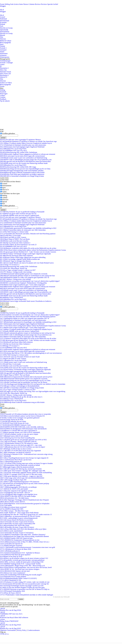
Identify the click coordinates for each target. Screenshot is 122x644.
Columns (32, 4)
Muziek (2, 35)
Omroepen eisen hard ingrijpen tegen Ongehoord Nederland (22, 147)
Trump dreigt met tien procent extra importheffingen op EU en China (25, 169)
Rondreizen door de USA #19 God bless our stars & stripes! (23, 447)
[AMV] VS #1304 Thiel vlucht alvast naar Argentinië (20, 451)
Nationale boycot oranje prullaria (13, 577)
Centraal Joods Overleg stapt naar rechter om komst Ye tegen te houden (26, 463)
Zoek (12, 4)
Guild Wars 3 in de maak (10, 235)
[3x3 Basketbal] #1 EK (11, 580)
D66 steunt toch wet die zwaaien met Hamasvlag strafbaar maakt (24, 163)
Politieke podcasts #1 (10, 551)
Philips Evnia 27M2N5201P (11, 298)
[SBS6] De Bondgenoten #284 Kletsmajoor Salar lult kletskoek (23, 429)
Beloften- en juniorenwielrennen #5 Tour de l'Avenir (20, 516)
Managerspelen (5, 59)
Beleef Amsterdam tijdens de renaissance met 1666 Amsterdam (23, 230)
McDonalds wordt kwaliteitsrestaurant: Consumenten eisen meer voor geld (27, 547)
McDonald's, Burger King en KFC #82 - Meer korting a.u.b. (23, 566)
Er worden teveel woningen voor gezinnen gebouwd (20, 418)
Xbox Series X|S (5, 74)
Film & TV (4, 77)
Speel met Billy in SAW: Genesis (13, 237)
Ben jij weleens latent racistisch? (13, 507)
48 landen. (6, 505)
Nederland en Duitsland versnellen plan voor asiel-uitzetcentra (23, 145)
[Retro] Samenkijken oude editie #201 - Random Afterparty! (23, 535)
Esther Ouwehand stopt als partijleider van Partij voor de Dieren (24, 382)
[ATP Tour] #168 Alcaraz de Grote (14, 423)
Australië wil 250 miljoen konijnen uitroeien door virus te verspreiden (25, 414)
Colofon (3, 97)
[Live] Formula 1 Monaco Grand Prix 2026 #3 (18, 441)
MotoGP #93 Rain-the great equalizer (15, 555)
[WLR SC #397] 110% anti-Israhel (14, 489)
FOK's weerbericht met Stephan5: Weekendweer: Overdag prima (23, 283)
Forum (2, 4)
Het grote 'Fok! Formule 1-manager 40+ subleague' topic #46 (23, 471)
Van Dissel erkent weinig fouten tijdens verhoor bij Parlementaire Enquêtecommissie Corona (33, 250)
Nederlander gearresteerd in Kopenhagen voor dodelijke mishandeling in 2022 (28, 228)
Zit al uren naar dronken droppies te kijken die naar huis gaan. (22, 587)
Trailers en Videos (6, 83)
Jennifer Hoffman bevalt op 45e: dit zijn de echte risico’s (21, 397)
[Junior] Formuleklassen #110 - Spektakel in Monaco (20, 553)
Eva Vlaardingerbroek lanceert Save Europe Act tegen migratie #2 (24, 458)
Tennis (2, 52)
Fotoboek (3, 92)
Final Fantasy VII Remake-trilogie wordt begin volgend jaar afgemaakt (25, 254)
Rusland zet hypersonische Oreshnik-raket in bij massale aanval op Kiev (26, 377)
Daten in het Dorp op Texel (11, 556)
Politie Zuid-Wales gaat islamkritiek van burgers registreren (22, 174)
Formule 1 (3, 48)
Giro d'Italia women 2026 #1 (12, 502)
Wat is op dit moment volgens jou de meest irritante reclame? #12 (24, 558)
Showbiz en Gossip (6, 28)
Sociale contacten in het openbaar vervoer (16, 491)
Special (4, 202)
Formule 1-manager (6, 63)
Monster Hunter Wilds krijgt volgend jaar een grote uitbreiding (23, 257)
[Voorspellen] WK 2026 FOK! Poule (15, 525)
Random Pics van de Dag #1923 (13, 165)
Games (2, 64)
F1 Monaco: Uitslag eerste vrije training (15, 279)
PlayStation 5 (4, 75)
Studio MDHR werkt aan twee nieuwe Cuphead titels (20, 215)
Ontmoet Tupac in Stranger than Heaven (15, 261)
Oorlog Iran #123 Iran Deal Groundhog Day (17, 438)
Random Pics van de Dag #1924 (13, 149)
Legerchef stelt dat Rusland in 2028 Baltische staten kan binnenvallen (25, 161)
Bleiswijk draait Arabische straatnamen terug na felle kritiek (22, 172)
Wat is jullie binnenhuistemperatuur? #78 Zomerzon (20, 482)
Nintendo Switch (5, 72)
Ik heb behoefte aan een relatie (13, 421)
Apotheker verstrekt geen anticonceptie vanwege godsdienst (22, 560)
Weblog (7, 4)
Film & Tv (5, 190)
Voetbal (2, 46)
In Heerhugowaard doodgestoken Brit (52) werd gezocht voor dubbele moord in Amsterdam (33, 384)
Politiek (3, 24)
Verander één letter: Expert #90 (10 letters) (17, 527)
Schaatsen (3, 55)
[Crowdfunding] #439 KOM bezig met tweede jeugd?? (21, 575)
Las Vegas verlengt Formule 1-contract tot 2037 (18, 270)
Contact (3, 95)
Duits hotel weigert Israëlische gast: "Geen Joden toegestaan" (23, 285)
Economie (3, 22)
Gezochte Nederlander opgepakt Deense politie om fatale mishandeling (26, 473)
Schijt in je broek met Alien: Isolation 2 (15, 243)
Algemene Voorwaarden (8, 630)
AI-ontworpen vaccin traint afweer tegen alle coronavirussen (22, 156)
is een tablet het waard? (10, 485)
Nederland (3, 19)
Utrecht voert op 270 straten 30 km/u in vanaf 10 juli (20, 357)
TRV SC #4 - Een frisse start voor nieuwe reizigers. (20, 569)
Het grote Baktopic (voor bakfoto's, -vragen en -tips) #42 (21, 476)
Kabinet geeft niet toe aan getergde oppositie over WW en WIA (23, 440)
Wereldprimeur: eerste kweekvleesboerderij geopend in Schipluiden (25, 504)
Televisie (3, 39)
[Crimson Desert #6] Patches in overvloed (16, 520)
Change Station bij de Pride (12, 420)
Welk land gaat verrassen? (11, 546)
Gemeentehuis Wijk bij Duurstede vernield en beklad (20, 465)
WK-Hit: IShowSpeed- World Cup (14, 268)
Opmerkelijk (4, 30)
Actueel (3, 17)
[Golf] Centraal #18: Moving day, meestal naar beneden (21, 469)
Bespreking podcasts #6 (11, 462)
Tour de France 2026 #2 (10, 593)
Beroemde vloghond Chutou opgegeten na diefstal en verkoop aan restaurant (28, 154)
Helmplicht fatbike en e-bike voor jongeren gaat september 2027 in (25, 277)
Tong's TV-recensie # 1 (10, 265)
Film (2, 37)
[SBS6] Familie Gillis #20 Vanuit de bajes (16, 538)
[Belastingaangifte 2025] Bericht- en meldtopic (18, 487)
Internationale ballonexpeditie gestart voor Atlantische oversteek (24, 274)
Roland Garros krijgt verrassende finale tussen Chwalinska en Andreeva (26, 301)
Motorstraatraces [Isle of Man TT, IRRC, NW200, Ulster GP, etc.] (25, 542)
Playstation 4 (4, 68)
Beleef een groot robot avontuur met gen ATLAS (18, 214)
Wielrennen (4, 53)
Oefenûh (5, 456)
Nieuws (26, 4)
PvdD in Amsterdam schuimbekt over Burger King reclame (22, 176)
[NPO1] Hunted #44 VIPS (12, 509)
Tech (2, 26)
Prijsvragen (4, 94)
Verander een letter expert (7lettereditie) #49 (17, 524)
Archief (56, 4)
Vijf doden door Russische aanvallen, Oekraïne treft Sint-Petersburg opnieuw (28, 234)
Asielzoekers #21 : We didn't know (14, 498)
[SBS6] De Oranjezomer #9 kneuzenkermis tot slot (20, 540)
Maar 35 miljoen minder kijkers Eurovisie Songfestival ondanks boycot (26, 143)
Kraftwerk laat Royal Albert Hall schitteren (16, 256)
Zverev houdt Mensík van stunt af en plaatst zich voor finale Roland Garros (27, 263)
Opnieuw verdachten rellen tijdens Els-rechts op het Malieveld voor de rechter (28, 248)
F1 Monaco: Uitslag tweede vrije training (16, 272)
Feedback (3, 99)
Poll (3, 204)
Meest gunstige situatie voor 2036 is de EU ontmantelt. (20, 432)
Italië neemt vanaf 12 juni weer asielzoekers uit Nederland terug (23, 158)
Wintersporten (5, 57)
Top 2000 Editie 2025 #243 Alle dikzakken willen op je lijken (23, 529)
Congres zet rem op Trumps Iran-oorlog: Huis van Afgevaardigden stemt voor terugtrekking (33, 391)
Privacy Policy (22, 630)
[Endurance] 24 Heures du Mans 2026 (15, 549)
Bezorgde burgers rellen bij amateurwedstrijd (17, 467)
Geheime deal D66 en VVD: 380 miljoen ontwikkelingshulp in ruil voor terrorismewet (31, 353)
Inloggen (3, 6)
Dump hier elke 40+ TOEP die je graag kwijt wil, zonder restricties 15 (26, 514)
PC (1, 66)
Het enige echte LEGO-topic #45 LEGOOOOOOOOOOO (22, 478)
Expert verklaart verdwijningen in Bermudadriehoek (20, 386)
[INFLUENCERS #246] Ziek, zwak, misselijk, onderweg (22, 427)
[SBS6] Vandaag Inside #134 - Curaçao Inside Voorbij (20, 564)
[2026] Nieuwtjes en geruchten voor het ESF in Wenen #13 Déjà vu (25, 589)
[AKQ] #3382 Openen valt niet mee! (15, 571)
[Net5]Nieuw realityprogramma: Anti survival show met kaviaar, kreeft (26, 567)
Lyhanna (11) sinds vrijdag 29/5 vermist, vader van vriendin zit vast (25, 582)
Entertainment (5, 32)
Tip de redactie (5, 101)
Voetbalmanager (5, 61)
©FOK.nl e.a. (4, 634)
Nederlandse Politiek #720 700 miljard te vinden (19, 443)
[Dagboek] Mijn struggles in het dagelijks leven (19, 494)
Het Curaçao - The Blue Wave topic (14, 511)
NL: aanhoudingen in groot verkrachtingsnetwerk (19, 518)
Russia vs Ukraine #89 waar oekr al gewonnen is (19, 431)
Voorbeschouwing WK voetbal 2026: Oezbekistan (19, 152)
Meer (2, 88)
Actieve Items (18, 4)
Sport (2, 44)
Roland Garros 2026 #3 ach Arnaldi (14, 436)
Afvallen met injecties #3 (11, 544)
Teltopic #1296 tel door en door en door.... (16, 449)
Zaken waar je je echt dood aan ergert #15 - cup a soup (21, 445)
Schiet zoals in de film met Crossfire (14, 241)
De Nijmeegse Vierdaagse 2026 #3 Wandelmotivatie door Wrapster (24, 500)
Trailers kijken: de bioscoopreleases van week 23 (18, 245)
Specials (50, 4)
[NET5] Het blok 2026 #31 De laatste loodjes (18, 496)
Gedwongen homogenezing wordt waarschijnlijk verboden (22, 171)
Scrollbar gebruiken (8, 133)
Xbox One (3, 70)
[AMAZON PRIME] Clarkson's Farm (15, 425)
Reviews (38, 4)
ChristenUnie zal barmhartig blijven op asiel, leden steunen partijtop (25, 483)
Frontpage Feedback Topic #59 (13, 480)
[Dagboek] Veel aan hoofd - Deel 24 (15, 493)
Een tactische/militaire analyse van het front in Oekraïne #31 (22, 416)
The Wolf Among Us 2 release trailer (14, 232)
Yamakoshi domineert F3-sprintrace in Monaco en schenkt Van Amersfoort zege (28, 141)
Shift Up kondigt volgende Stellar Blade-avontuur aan (20, 259)
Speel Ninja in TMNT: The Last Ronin (15, 239)
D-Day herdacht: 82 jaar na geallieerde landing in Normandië (22, 212)
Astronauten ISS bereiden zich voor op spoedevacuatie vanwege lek (24, 584)
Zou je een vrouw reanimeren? (13, 573)
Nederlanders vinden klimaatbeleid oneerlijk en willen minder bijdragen (27, 595)
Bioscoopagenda (5, 43)
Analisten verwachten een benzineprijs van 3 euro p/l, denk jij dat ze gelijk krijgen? (30, 281)
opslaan (3, 138)
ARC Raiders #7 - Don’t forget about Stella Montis (19, 513)
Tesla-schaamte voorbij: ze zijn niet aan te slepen (19, 434)
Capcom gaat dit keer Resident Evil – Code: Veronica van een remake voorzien (28, 252)
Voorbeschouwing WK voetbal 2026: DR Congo (18, 167)
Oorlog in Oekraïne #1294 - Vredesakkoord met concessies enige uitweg (26, 454)
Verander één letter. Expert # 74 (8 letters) (17, 533)
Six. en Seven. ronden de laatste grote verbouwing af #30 (22, 562)
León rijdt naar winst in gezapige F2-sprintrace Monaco (20, 140)
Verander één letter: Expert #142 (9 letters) (17, 522)
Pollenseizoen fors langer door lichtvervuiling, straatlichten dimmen (24, 536)
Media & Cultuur (6, 41)
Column (5, 198)
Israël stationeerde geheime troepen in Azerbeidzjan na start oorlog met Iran (27, 276)
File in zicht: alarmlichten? (11, 531)
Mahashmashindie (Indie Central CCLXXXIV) (18, 578)
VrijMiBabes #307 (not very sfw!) (13, 151)
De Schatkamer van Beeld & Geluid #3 (15, 452)
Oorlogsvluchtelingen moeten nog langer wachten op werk (22, 586)
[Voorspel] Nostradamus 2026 (12, 591)
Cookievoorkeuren (34, 630)
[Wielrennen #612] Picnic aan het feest (16, 460)
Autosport (3, 50)
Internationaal (5, 21)
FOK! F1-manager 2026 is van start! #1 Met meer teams (21, 474)
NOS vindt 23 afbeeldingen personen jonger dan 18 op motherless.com (26, 160)
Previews (44, 4)
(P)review (5, 200)
